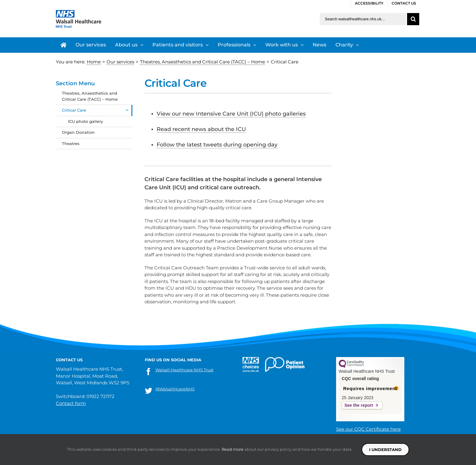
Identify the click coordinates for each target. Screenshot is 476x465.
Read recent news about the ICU (201, 129)
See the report (359, 405)
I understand (385, 450)
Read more (233, 449)
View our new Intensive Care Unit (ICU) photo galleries (231, 114)
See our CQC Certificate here (368, 429)
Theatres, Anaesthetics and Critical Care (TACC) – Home (90, 96)
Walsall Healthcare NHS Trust (184, 370)
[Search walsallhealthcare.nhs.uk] (363, 19)
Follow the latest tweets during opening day (217, 145)
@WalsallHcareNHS (175, 389)
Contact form (71, 403)
